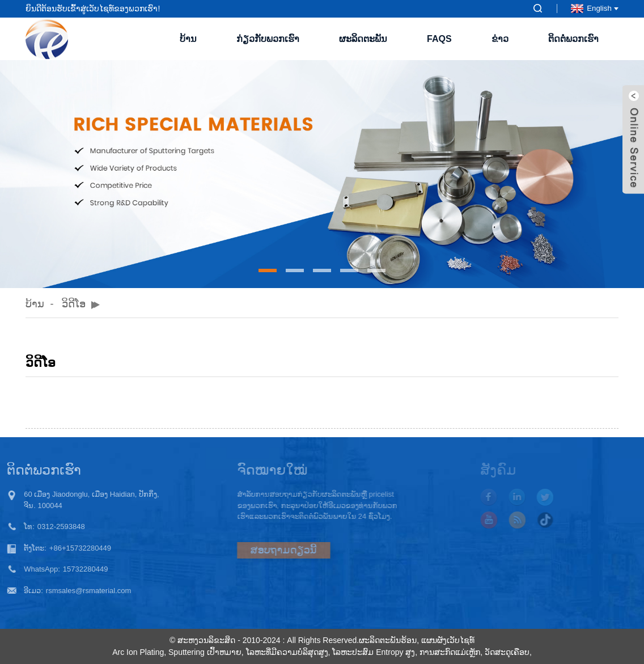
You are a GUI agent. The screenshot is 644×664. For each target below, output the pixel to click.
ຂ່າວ (500, 39)
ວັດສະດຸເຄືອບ (507, 652)
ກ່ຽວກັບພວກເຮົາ (268, 39)
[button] (268, 270)
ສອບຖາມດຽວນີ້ (261, 550)
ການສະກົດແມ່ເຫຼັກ (450, 652)
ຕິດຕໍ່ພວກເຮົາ (573, 39)
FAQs (439, 39)
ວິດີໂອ (74, 304)
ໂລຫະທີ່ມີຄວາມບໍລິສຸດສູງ (287, 652)
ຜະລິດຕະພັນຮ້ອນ (388, 640)
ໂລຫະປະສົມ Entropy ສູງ (374, 652)
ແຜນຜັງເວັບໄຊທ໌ (448, 640)
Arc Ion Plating (138, 652)
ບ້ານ (188, 39)
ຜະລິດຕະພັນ (363, 39)
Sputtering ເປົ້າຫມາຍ (205, 652)
